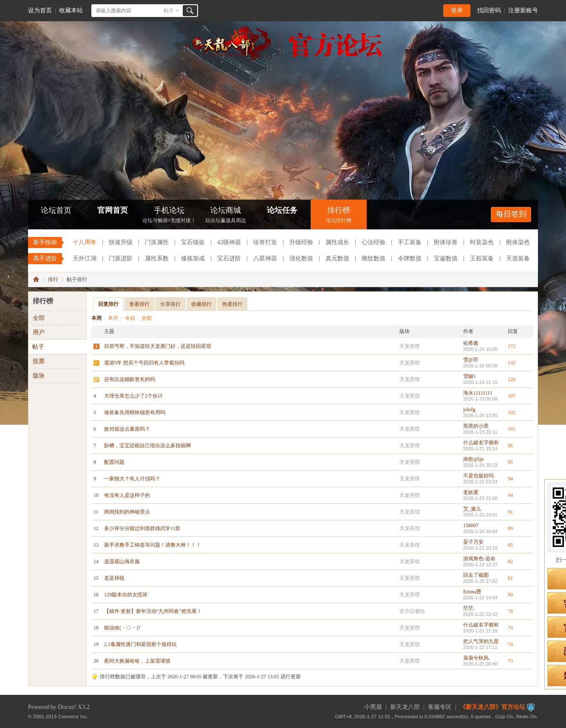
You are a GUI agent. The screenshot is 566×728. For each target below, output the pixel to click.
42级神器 (229, 242)
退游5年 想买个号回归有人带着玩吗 (144, 363)
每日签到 (511, 214)
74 (510, 628)
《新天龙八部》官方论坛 (492, 707)
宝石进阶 (229, 258)
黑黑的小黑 (476, 426)
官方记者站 (412, 611)
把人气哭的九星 (481, 641)
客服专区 (440, 707)
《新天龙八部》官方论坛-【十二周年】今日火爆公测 (36, 279)
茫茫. (469, 608)
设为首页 (40, 10)
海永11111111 (478, 393)
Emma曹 (472, 592)
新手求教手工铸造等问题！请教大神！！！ (153, 545)
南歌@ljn (473, 459)
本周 (96, 318)
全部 (147, 318)
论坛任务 (282, 210)
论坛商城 (226, 216)
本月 (113, 318)
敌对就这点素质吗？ (127, 429)
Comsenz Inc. (73, 716)
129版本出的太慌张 (126, 595)
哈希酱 (471, 343)
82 (510, 562)
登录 (457, 10)
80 (510, 595)
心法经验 (374, 242)
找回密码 (489, 10)
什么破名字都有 (481, 443)
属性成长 (337, 242)
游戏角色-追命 (479, 559)
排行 (53, 279)
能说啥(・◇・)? (122, 628)
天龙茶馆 (410, 346)
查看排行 (139, 304)
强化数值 (301, 258)
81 (510, 578)
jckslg (469, 409)
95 (510, 462)
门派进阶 (121, 258)
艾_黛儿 (472, 509)
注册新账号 (523, 10)
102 (512, 412)
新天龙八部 (405, 707)
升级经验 (301, 242)
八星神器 (265, 258)
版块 (39, 376)
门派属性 (157, 242)
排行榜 (339, 216)
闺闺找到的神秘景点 (127, 512)
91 (510, 512)
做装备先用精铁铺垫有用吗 (135, 412)
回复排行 (108, 304)
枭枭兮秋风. (477, 658)
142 (512, 363)
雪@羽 (471, 360)
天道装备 (518, 258)
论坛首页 (56, 210)
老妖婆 (471, 492)
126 (512, 379)
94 (510, 479)
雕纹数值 (374, 258)
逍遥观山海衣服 (122, 562)
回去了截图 (476, 575)
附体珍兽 (446, 242)
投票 (39, 361)
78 (510, 611)
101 (512, 429)
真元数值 (337, 258)
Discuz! (67, 707)
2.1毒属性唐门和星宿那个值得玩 (140, 644)
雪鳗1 (470, 376)
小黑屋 (373, 707)
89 (510, 528)
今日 (130, 318)
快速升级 (121, 242)
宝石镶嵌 (193, 242)
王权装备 (482, 258)
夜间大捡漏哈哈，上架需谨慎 (137, 661)
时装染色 (482, 242)
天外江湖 (85, 258)
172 (512, 346)
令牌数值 (410, 258)
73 (510, 661)
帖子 (169, 11)
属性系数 (157, 258)
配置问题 (114, 462)
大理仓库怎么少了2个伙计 (133, 396)
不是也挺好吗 (478, 476)
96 (510, 446)
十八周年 (85, 242)
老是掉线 (114, 578)
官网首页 (113, 210)
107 (512, 396)
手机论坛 (169, 216)
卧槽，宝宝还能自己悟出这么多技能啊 (147, 446)
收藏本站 (71, 10)
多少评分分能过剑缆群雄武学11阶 (142, 528)
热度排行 (232, 304)
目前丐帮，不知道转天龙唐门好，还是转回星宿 (158, 346)
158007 (471, 525)
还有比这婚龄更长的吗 (130, 379)
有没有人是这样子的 (127, 495)
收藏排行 (201, 304)
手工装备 (410, 242)
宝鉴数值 (446, 258)
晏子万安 (473, 542)
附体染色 (518, 242)
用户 (39, 332)
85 (510, 545)
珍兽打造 (265, 242)
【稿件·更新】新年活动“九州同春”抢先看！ (153, 611)
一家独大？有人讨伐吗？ (132, 479)
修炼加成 (193, 258)
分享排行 (170, 304)
